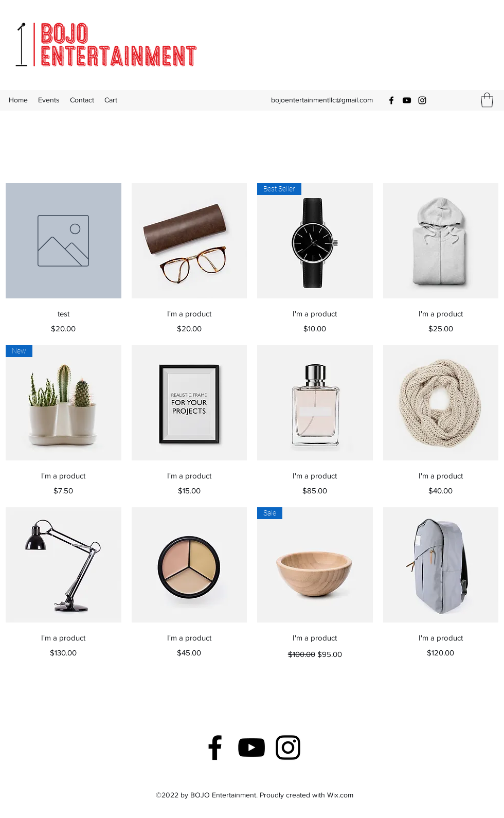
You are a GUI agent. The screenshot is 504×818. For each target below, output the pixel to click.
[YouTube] (407, 100)
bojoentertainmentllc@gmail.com (322, 100)
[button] (487, 100)
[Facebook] (391, 100)
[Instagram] (422, 100)
